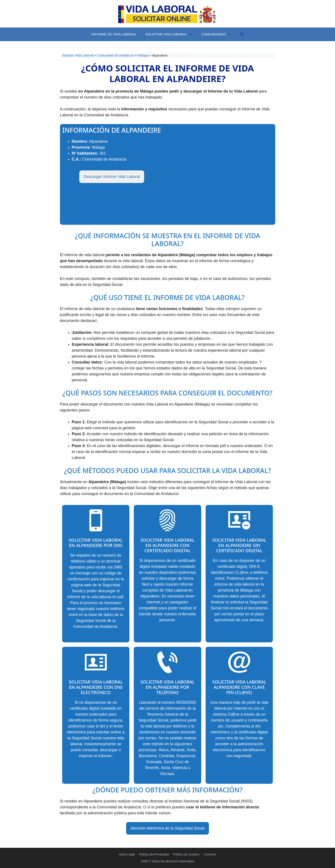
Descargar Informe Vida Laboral (112, 177)
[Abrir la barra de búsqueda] (242, 34)
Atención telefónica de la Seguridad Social (167, 828)
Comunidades (219, 34)
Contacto (210, 854)
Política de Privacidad (154, 854)
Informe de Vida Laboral (114, 34)
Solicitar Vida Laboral (171, 34)
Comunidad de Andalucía (116, 55)
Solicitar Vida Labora (77, 55)
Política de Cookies (186, 854)
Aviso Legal (127, 854)
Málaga (143, 55)
